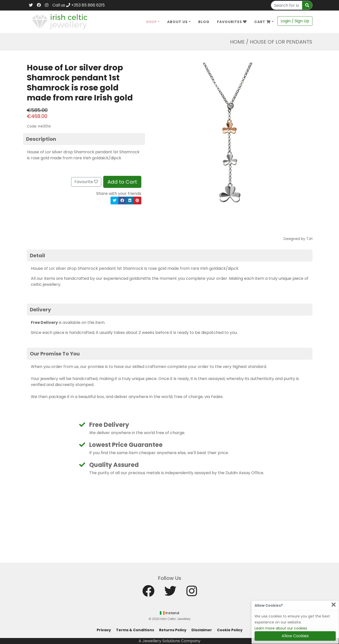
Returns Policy (173, 630)
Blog (204, 22)
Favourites (232, 22)
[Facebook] (39, 5)
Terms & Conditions (135, 630)
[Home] (60, 21)
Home (237, 42)
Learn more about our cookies (281, 628)
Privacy (104, 630)
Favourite (86, 182)
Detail (37, 255)
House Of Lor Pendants (281, 42)
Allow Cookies (295, 636)
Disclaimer (202, 630)
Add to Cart (122, 182)
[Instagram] (47, 5)
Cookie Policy (230, 630)
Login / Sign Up (295, 21)
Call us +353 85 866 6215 (79, 5)
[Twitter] (31, 5)
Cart (262, 22)
